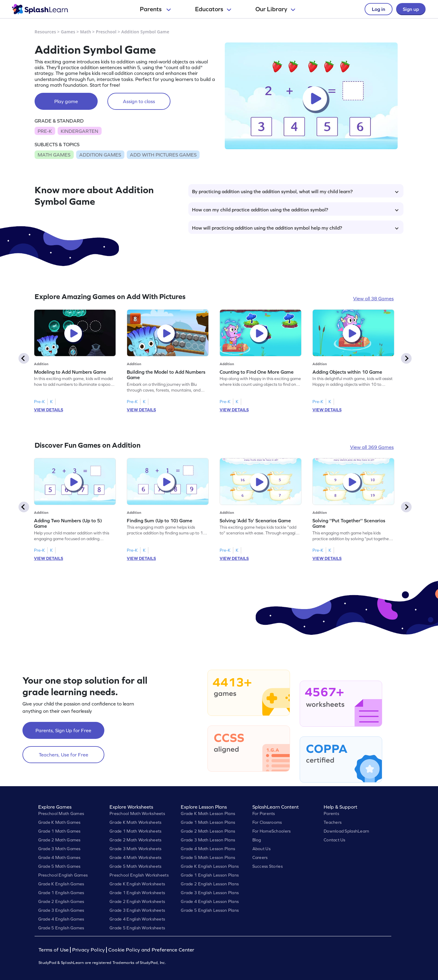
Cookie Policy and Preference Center (151, 950)
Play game (66, 101)
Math (86, 32)
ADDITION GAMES (100, 155)
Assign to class (139, 101)
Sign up (411, 9)
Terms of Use (54, 950)
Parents (155, 9)
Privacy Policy (89, 950)
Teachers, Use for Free (64, 755)
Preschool (106, 32)
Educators (213, 9)
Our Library (275, 9)
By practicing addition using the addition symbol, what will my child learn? (295, 191)
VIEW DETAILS (49, 410)
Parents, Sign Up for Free (63, 730)
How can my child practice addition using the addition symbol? (295, 210)
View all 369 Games (372, 447)
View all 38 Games (373, 298)
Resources (45, 32)
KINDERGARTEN (79, 131)
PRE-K (45, 131)
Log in (379, 9)
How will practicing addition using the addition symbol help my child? (295, 228)
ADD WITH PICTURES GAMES (163, 155)
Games (68, 32)
